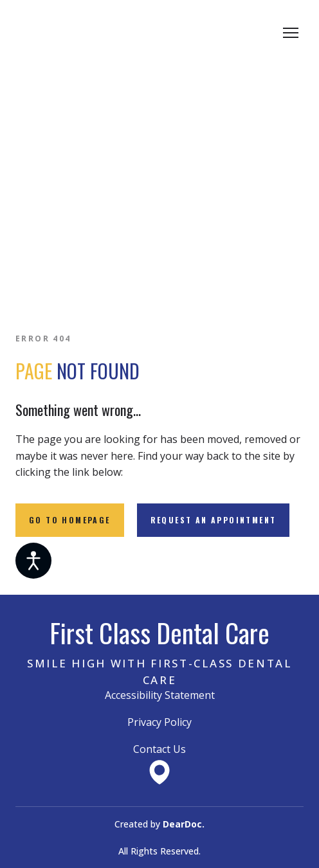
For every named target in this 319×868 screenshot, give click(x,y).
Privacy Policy (159, 722)
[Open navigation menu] (291, 33)
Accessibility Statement (160, 695)
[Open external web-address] (159, 772)
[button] (70, 520)
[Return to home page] (114, 33)
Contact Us (159, 749)
